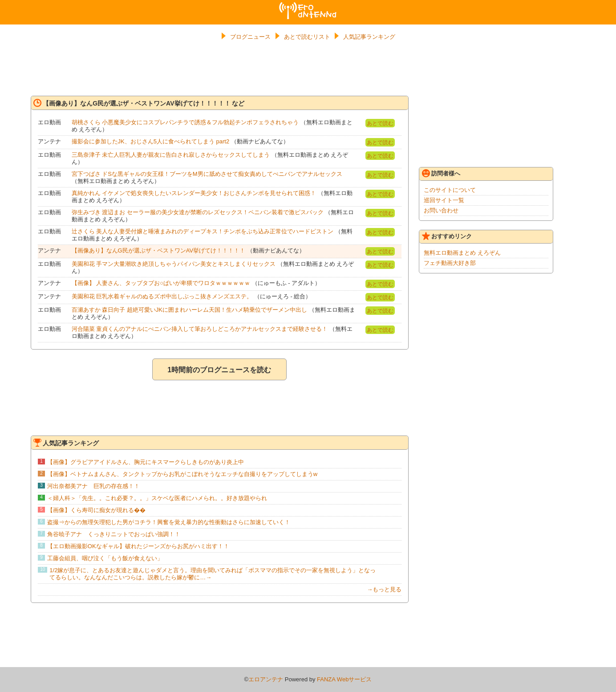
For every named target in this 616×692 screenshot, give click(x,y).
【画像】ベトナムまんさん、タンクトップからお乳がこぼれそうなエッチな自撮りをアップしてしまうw (182, 474)
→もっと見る (384, 589)
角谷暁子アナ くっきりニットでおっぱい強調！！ (114, 534)
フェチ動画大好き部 (450, 263)
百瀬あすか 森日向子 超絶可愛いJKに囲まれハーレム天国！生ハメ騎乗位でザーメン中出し (189, 310)
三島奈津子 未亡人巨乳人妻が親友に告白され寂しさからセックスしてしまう (171, 155)
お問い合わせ (441, 210)
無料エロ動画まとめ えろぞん (462, 253)
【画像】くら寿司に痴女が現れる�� (96, 510)
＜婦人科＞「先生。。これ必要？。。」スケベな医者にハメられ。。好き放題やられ (157, 498)
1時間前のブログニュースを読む (219, 370)
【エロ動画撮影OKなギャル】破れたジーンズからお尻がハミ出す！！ (138, 546)
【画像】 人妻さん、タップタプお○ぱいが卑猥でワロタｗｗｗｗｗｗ (161, 283)
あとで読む (380, 123)
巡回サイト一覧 (444, 200)
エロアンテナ (308, 6)
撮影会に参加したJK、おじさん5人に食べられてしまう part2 (151, 141)
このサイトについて (450, 190)
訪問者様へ (441, 173)
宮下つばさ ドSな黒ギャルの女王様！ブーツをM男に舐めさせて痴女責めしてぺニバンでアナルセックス (207, 174)
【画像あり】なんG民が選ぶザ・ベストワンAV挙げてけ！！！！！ (159, 250)
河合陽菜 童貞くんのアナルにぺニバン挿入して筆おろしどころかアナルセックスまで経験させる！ (200, 329)
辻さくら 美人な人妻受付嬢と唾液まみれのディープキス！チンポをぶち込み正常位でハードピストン (203, 231)
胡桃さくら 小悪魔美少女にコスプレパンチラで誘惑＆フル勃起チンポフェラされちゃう (185, 122)
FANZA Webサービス (344, 679)
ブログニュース (250, 37)
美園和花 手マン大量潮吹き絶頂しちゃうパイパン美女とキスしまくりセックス (174, 264)
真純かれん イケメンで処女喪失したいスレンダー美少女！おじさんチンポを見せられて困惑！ (194, 193)
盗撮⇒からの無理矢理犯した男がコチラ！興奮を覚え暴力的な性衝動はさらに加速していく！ (169, 522)
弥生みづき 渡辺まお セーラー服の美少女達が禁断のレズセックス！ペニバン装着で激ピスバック (198, 212)
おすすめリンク (447, 236)
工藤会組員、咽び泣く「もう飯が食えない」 (105, 558)
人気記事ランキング (369, 37)
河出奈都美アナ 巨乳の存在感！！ (93, 486)
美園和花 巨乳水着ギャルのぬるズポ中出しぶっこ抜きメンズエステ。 (162, 296)
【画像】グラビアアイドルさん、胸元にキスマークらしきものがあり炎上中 (146, 462)
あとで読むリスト (307, 37)
